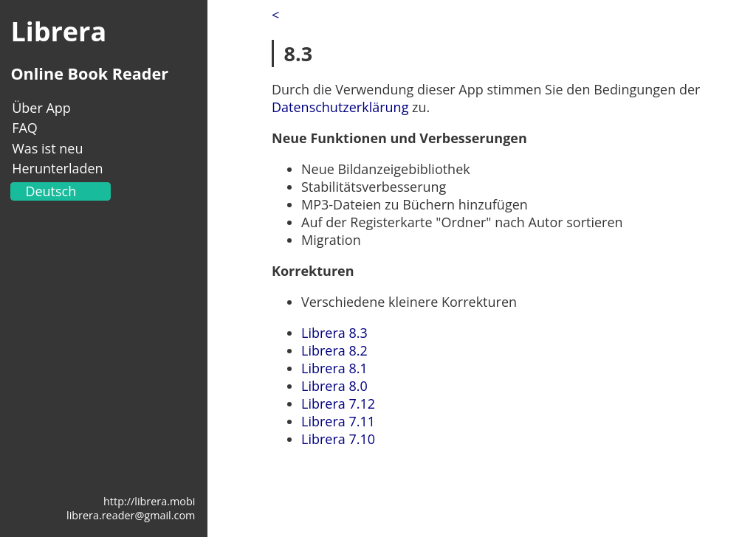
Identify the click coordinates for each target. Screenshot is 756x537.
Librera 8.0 (334, 386)
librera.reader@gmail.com (131, 515)
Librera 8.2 (334, 350)
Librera (58, 31)
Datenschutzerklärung (340, 107)
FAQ (25, 128)
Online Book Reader (89, 73)
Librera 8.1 (334, 368)
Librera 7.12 (338, 403)
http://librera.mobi (149, 501)
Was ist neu (47, 148)
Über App (41, 108)
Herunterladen (57, 168)
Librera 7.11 (338, 421)
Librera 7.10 (338, 439)
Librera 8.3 (334, 333)
